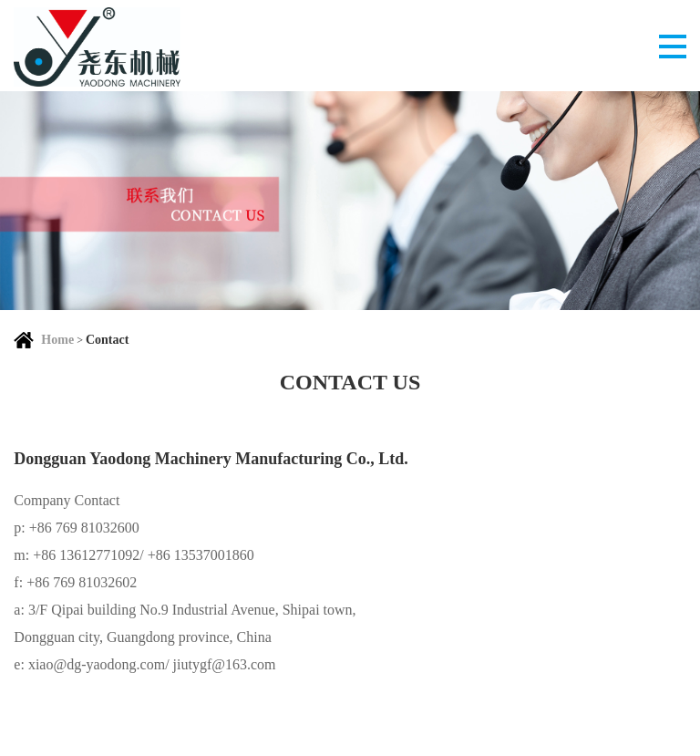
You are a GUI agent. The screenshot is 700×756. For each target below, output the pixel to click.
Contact (107, 340)
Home (57, 340)
